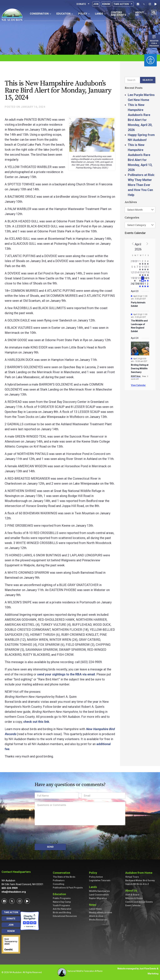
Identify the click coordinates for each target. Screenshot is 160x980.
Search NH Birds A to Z (137, 884)
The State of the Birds (64, 877)
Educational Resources (65, 916)
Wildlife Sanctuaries (99, 891)
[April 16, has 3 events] (143, 273)
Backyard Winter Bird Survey (140, 880)
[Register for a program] (154, 37)
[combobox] (140, 210)
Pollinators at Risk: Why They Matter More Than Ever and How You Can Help (141, 185)
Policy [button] (84, 14)
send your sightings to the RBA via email (66, 674)
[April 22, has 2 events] (140, 279)
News (93, 905)
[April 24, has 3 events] (145, 279)
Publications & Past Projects (68, 888)
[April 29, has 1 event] (140, 285)
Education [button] (65, 14)
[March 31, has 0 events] (137, 262)
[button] (154, 12)
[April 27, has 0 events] (135, 285)
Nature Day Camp (62, 902)
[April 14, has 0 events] (137, 273)
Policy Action (96, 877)
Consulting (59, 884)
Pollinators (59, 880)
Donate (83, 4)
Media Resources (98, 920)
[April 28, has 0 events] (137, 285)
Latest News (95, 909)
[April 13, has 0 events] (135, 273)
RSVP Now (136, 376)
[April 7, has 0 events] (137, 268)
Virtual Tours (132, 877)
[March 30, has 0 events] (135, 262)
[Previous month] (133, 244)
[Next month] (147, 244)
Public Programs (62, 898)
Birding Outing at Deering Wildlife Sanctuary (140, 368)
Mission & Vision (134, 898)
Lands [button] (100, 14)
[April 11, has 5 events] (148, 268)
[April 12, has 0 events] (132, 273)
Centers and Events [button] (121, 14)
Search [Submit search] (148, 80)
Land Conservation (99, 895)
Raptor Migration (98, 898)
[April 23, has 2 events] (143, 279)
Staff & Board (132, 895)
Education (60, 894)
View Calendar (138, 385)
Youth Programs (61, 905)
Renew (106, 4)
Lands (94, 887)
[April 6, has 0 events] (135, 268)
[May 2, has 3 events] (148, 285)
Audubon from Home (140, 873)
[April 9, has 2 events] (143, 268)
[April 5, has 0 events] (132, 268)
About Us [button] (141, 14)
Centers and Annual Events (139, 902)
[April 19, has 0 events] (132, 279)
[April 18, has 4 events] (148, 273)
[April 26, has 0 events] (132, 285)
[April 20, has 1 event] (135, 279)
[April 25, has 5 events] (148, 279)
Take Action (123, 4)
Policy (94, 873)
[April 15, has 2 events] (140, 273)
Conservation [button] (40, 14)
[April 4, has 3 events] (148, 262)
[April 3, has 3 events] (145, 262)
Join (96, 4)
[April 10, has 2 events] (145, 268)
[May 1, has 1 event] (145, 285)
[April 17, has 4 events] (145, 273)
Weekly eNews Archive (101, 912)
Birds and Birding (62, 912)
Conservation (62, 873)
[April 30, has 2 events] (143, 285)
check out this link (36, 722)
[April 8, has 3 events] (140, 268)
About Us (132, 891)
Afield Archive (96, 916)
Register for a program (154, 43)
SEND (50, 847)
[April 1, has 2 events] (140, 262)
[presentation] (58, 835)
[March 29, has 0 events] (132, 262)
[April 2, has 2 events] (143, 262)
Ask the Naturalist (62, 909)
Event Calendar (133, 905)
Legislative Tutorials (100, 880)
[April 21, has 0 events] (137, 279)
